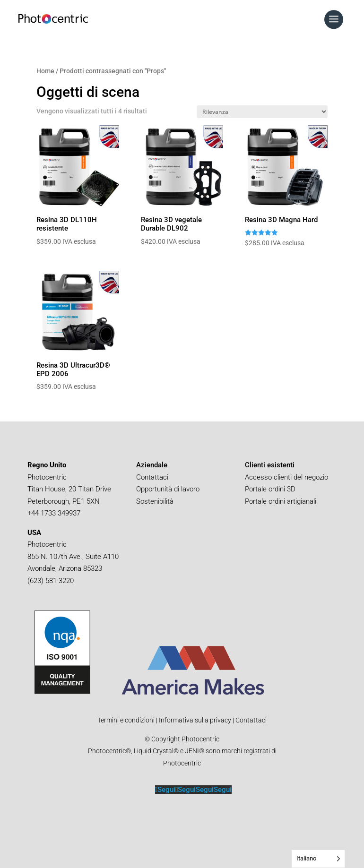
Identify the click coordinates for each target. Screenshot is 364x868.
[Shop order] (262, 112)
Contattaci (152, 477)
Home (45, 71)
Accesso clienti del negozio (286, 477)
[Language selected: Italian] (318, 859)
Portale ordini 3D (271, 489)
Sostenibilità (155, 501)
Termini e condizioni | (127, 720)
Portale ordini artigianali (282, 501)
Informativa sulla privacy (194, 720)
